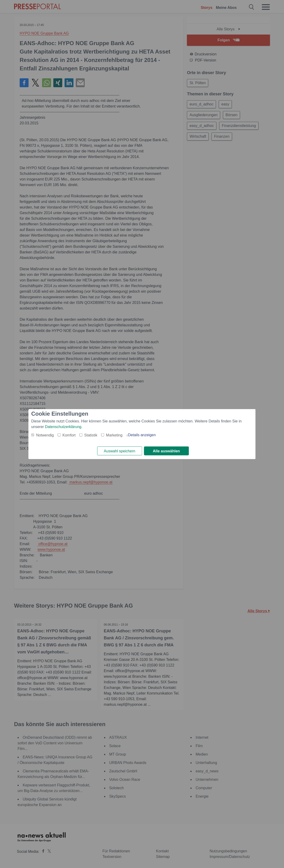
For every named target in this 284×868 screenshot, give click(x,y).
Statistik (91, 435)
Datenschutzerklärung (63, 427)
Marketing (114, 435)
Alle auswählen (166, 451)
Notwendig (45, 435)
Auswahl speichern (120, 451)
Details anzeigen (142, 435)
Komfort (69, 435)
